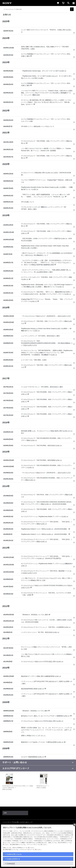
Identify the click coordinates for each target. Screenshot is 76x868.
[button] (38, 822)
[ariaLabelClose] (74, 3)
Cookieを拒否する (13, 859)
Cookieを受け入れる (14, 854)
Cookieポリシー (21, 848)
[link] (7, 3)
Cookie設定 (11, 864)
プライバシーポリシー (27, 850)
